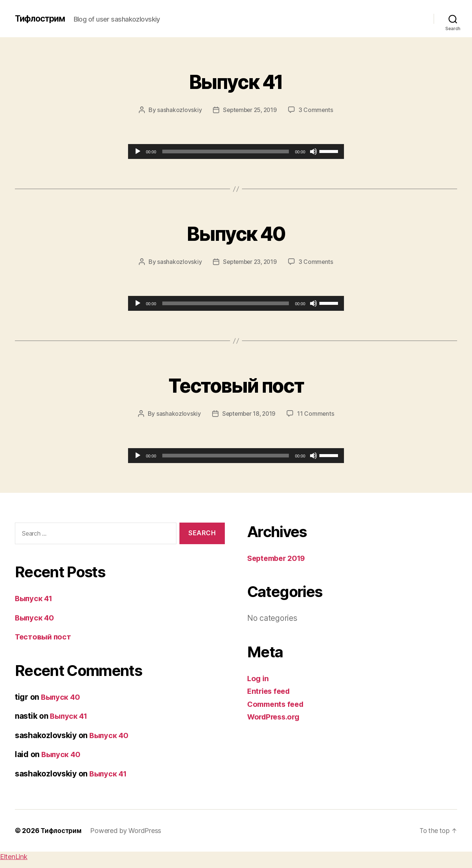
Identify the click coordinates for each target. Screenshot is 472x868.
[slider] (226, 151)
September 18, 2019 (248, 414)
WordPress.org (275, 716)
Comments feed (277, 704)
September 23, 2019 (250, 262)
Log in (258, 678)
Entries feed (270, 691)
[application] (236, 151)
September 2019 (278, 558)
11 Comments (317, 414)
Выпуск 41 (236, 80)
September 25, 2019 (250, 110)
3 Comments (317, 110)
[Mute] (313, 151)
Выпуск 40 (236, 232)
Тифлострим (41, 19)
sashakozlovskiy (178, 110)
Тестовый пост (236, 384)
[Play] (138, 151)
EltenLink (14, 856)
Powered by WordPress (129, 830)
